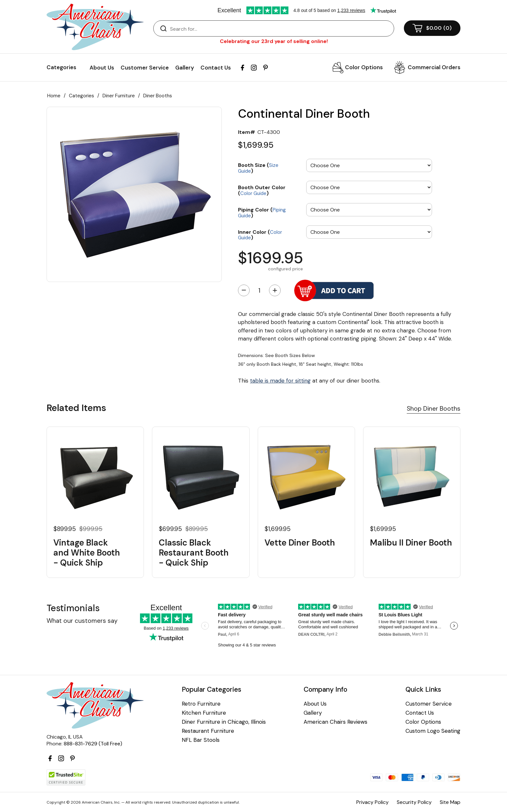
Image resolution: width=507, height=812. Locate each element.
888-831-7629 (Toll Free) (93, 744)
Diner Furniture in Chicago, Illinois (224, 722)
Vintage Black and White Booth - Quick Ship (87, 553)
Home (54, 96)
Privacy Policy (372, 802)
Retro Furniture (201, 704)
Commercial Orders (434, 67)
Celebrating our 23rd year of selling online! (274, 41)
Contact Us (216, 68)
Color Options (364, 67)
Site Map (450, 802)
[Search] (280, 29)
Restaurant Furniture (208, 731)
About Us (102, 68)
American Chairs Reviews (335, 722)
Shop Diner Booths (434, 409)
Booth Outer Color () (262, 190)
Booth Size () (258, 168)
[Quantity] (259, 290)
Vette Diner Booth (300, 543)
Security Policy (414, 802)
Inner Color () (260, 235)
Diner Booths (158, 96)
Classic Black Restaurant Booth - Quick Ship (194, 553)
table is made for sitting (280, 381)
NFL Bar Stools (201, 740)
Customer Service (145, 68)
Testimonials (73, 608)
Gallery (185, 68)
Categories (81, 96)
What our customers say (82, 621)
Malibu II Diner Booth (411, 543)
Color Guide (253, 193)
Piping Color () (262, 212)
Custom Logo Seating (433, 731)
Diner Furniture (119, 96)
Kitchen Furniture (204, 713)
